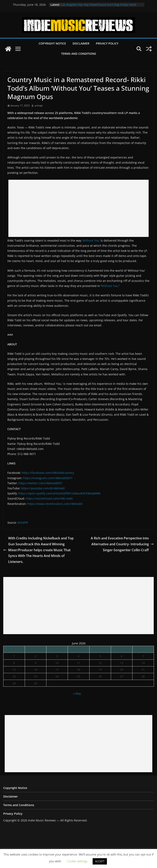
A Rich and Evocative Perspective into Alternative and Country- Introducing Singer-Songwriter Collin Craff (122, 544)
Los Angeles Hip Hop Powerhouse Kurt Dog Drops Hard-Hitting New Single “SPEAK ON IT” (99, 7)
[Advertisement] (78, 208)
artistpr (39, 105)
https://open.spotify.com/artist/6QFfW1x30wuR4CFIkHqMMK (59, 493)
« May (77, 693)
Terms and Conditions (79, 54)
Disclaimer (81, 43)
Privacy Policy (107, 43)
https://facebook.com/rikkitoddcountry (48, 473)
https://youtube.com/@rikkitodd (43, 488)
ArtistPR (23, 523)
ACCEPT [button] (100, 861)
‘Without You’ (91, 240)
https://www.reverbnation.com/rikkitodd (55, 504)
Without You (110, 286)
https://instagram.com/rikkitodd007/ (48, 478)
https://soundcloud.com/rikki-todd (49, 498)
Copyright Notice (52, 43)
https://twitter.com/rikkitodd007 (40, 483)
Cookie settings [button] (77, 861)
